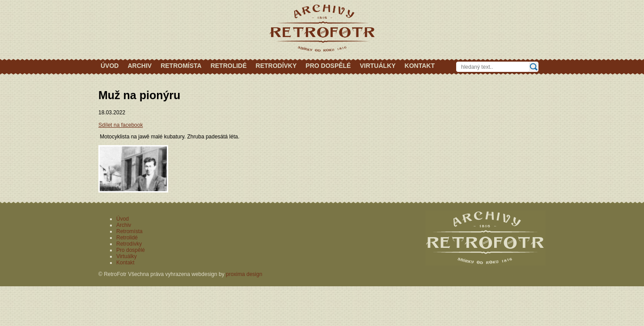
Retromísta (181, 66)
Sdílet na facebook (121, 125)
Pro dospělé (328, 66)
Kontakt (420, 66)
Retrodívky (276, 66)
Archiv (140, 66)
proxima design (244, 274)
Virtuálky (377, 66)
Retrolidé (229, 66)
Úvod (110, 66)
